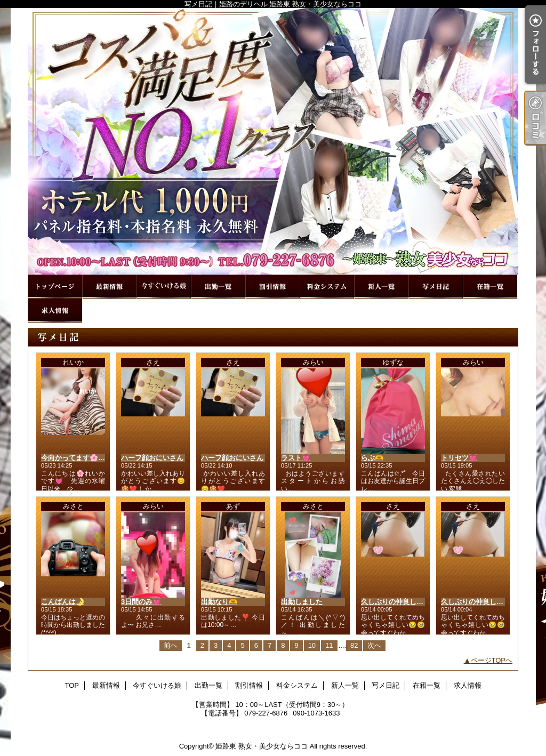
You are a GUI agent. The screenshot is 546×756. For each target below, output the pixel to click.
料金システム (327, 287)
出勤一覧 (218, 287)
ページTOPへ (492, 660)
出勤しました (302, 602)
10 (312, 645)
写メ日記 (436, 287)
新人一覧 (381, 287)
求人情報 (55, 311)
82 (354, 645)
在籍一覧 (490, 287)
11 (329, 645)
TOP (55, 287)
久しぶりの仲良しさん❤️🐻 (404, 602)
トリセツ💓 (459, 458)
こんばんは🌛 (63, 602)
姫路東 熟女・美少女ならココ (262, 746)
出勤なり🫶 (219, 602)
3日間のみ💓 (141, 602)
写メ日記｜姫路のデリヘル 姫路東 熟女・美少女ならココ (273, 141)
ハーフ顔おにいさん (152, 458)
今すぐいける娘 (164, 287)
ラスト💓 (296, 458)
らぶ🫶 (372, 458)
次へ (374, 645)
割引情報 (272, 287)
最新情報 (109, 287)
